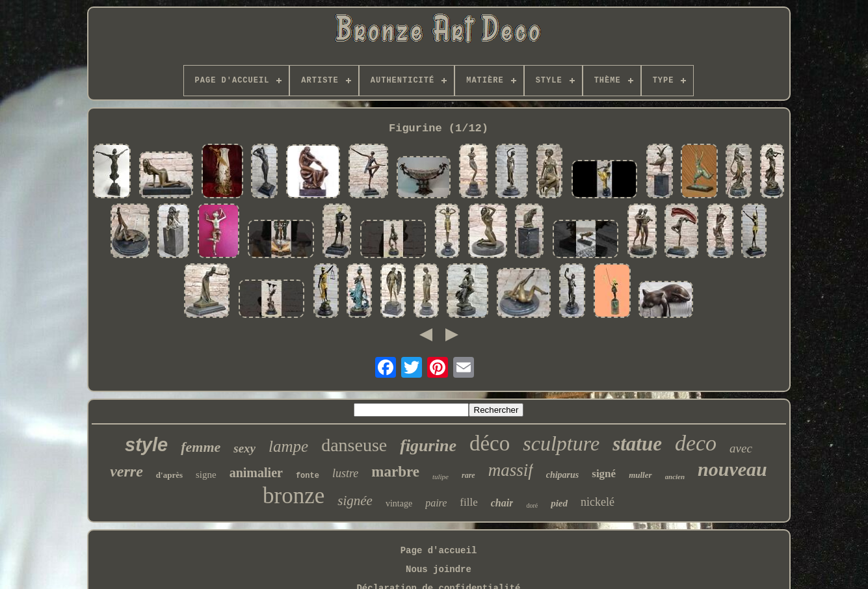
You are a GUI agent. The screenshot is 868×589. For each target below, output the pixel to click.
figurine (428, 446)
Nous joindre (439, 569)
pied (559, 503)
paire (436, 503)
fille (468, 502)
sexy (244, 448)
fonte (308, 476)
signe (206, 475)
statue (637, 444)
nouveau (732, 469)
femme (201, 447)
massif (511, 470)
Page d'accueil (439, 551)
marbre (395, 472)
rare (468, 475)
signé (604, 474)
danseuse (354, 445)
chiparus (563, 475)
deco (696, 443)
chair (502, 503)
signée (355, 501)
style (146, 445)
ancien (675, 477)
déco (490, 443)
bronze (294, 496)
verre (126, 471)
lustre (345, 473)
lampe (288, 446)
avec (741, 448)
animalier (256, 473)
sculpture (561, 443)
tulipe (441, 477)
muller (640, 475)
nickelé (598, 502)
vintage (399, 504)
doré (532, 505)
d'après (169, 475)
